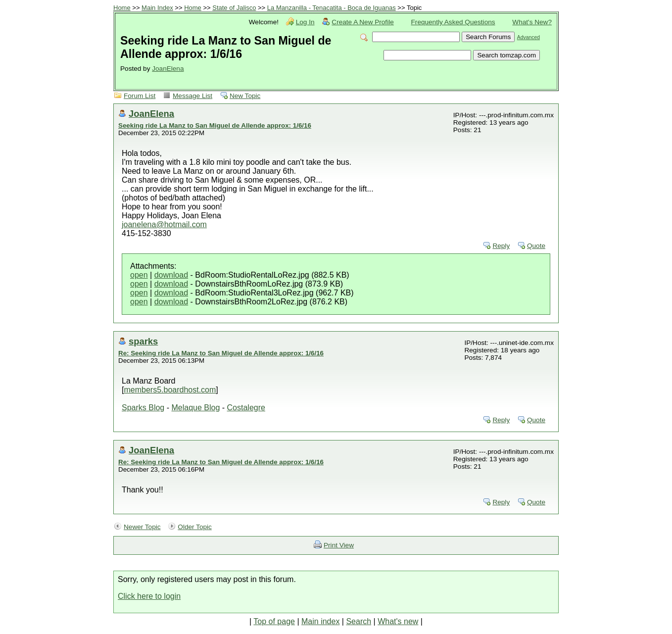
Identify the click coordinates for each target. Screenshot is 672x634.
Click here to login (149, 596)
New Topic (245, 96)
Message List (192, 96)
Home (122, 8)
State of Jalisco (234, 8)
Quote (536, 246)
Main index (320, 621)
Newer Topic (142, 527)
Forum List (140, 96)
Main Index (157, 8)
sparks (143, 341)
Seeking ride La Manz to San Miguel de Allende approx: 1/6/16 (215, 125)
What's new (398, 621)
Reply (501, 246)
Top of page (274, 621)
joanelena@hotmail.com (164, 224)
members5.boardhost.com (170, 390)
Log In (305, 22)
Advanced (528, 37)
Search (359, 621)
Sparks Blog (143, 408)
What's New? (532, 22)
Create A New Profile (362, 22)
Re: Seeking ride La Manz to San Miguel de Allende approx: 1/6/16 (221, 353)
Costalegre (246, 408)
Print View (339, 545)
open (139, 275)
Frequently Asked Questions (453, 22)
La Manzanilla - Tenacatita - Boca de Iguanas (332, 8)
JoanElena (168, 69)
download (171, 275)
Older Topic (195, 527)
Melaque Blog (195, 408)
